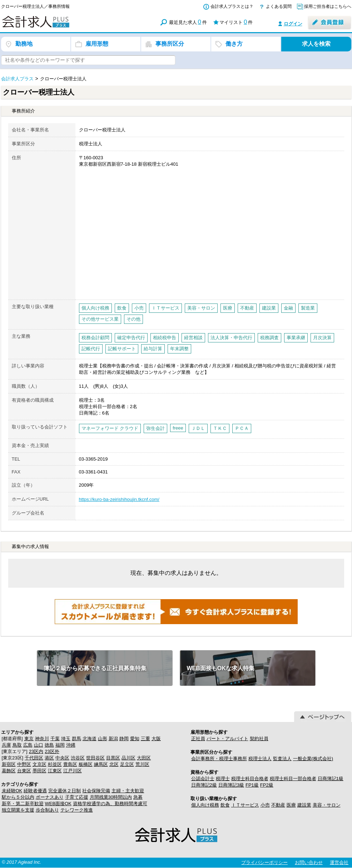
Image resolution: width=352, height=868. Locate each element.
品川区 (128, 758)
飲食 (225, 805)
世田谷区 (95, 758)
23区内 (36, 751)
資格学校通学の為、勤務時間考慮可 (110, 804)
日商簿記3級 (231, 785)
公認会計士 (203, 779)
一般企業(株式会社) (313, 759)
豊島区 (70, 764)
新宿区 (9, 764)
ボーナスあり (50, 797)
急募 (138, 797)
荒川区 (142, 764)
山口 (39, 745)
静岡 (124, 739)
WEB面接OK (58, 804)
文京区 (39, 764)
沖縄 (71, 745)
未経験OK (12, 791)
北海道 (90, 739)
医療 (291, 805)
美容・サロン (327, 805)
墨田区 (39, 771)
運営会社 (339, 862)
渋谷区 (78, 758)
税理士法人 (260, 759)
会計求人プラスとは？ (232, 6)
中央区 (62, 758)
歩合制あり (47, 810)
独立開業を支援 (18, 810)
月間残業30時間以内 (111, 797)
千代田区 (34, 758)
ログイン (293, 24)
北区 (114, 764)
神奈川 (42, 739)
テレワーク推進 (77, 810)
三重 (145, 739)
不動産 (278, 805)
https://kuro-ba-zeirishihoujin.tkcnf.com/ (119, 499)
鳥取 (17, 745)
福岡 (60, 745)
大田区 (144, 758)
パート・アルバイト (227, 739)
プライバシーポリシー (264, 862)
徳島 (49, 745)
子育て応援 (77, 797)
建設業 (304, 805)
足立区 (127, 764)
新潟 (113, 739)
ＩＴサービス (245, 805)
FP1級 (252, 785)
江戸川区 (73, 771)
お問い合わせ (309, 862)
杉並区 (55, 764)
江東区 (55, 771)
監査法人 (282, 759)
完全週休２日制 (65, 791)
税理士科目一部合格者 (293, 779)
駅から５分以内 (18, 797)
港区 (49, 758)
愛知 (135, 739)
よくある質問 (279, 6)
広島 (28, 745)
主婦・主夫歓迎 (128, 791)
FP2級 (267, 785)
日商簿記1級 (331, 779)
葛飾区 (9, 771)
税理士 (223, 779)
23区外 (52, 751)
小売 (265, 805)
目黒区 (113, 758)
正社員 (198, 739)
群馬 (76, 739)
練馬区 (101, 764)
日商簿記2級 (204, 785)
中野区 (24, 764)
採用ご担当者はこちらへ (328, 6)
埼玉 (66, 739)
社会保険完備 (96, 791)
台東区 (24, 771)
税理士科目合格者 (250, 779)
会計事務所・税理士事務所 (219, 759)
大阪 (156, 739)
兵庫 (6, 745)
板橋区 (86, 764)
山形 (103, 739)
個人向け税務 (205, 805)
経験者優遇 (35, 791)
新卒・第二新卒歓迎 (23, 804)
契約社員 (259, 739)
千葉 (55, 739)
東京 (29, 739)
